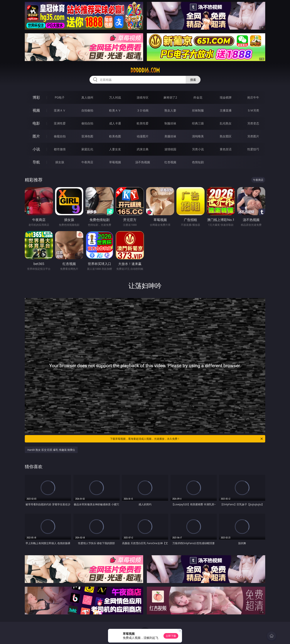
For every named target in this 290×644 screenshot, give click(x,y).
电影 (36, 123)
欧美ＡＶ (115, 110)
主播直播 (226, 110)
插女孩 (60, 162)
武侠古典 (143, 149)
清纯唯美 (198, 136)
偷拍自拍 (87, 123)
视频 (36, 110)
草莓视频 (115, 162)
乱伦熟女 (226, 123)
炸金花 (198, 97)
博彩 (36, 97)
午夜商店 (87, 162)
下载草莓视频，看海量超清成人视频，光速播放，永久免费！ (187, 439)
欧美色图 (115, 136)
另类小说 (198, 149)
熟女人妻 (170, 110)
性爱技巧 (253, 149)
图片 (36, 136)
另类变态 (253, 123)
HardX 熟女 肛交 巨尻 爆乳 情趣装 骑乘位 (51, 450)
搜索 (193, 80)
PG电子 (60, 97)
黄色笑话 (226, 149)
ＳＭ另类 (253, 110)
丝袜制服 (198, 110)
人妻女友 (115, 149)
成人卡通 (115, 123)
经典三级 (198, 123)
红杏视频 (170, 162)
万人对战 (115, 97)
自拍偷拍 (87, 110)
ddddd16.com (145, 70)
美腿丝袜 (170, 136)
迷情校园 (170, 149)
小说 (36, 149)
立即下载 (171, 636)
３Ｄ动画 (143, 110)
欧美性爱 (143, 123)
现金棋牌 (226, 97)
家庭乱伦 (87, 149)
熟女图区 (226, 136)
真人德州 (87, 97)
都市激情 (60, 149)
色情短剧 (198, 162)
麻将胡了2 (170, 97)
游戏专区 (143, 97)
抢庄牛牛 (253, 97)
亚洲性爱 (60, 123)
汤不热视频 (143, 162)
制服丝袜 (170, 123)
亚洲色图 (87, 136)
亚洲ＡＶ (60, 110)
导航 (36, 162)
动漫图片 (143, 136)
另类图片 (253, 136)
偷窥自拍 (60, 136)
